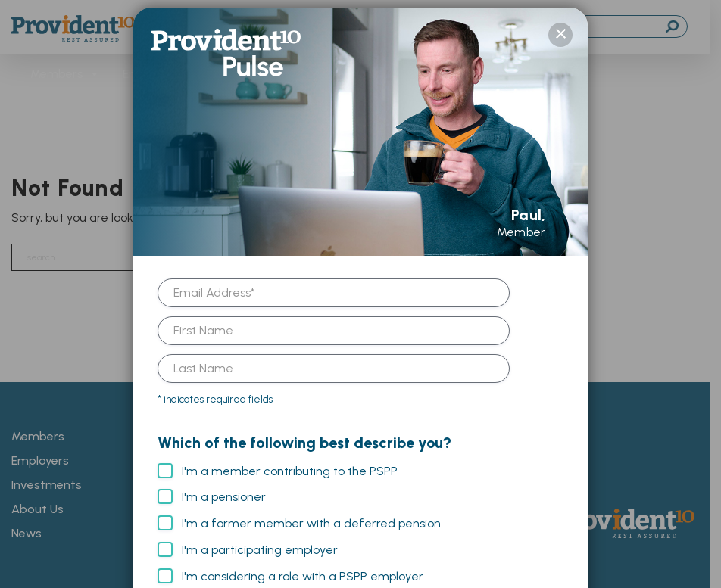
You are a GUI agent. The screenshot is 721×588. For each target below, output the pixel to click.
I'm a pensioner (224, 489)
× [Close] (560, 27)
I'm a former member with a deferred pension (311, 516)
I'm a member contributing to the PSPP (290, 464)
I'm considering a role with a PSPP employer (303, 569)
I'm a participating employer (260, 542)
